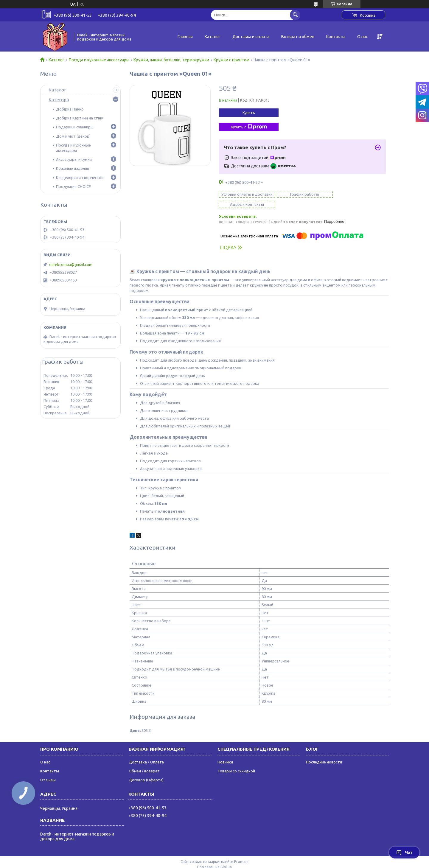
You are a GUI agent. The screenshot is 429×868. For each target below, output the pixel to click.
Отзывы (48, 770)
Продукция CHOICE (73, 186)
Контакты (336, 37)
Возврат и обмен (298, 37)
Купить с (249, 127)
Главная (185, 37)
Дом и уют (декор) (73, 136)
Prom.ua (241, 851)
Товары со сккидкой (236, 761)
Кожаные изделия (73, 168)
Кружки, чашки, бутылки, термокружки (171, 60)
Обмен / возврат (144, 761)
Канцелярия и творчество (80, 178)
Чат (404, 853)
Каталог (213, 37)
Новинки (225, 752)
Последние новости (324, 752)
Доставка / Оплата (146, 752)
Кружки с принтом (231, 60)
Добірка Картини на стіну (79, 118)
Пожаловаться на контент (236, 862)
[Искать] (295, 15)
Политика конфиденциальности (289, 862)
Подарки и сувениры (75, 127)
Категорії (59, 100)
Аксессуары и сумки (74, 159)
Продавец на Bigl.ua (214, 857)
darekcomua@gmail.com (71, 265)
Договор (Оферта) (146, 770)
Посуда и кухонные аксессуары (99, 60)
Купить (249, 113)
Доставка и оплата (251, 37)
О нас (363, 37)
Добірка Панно (70, 109)
